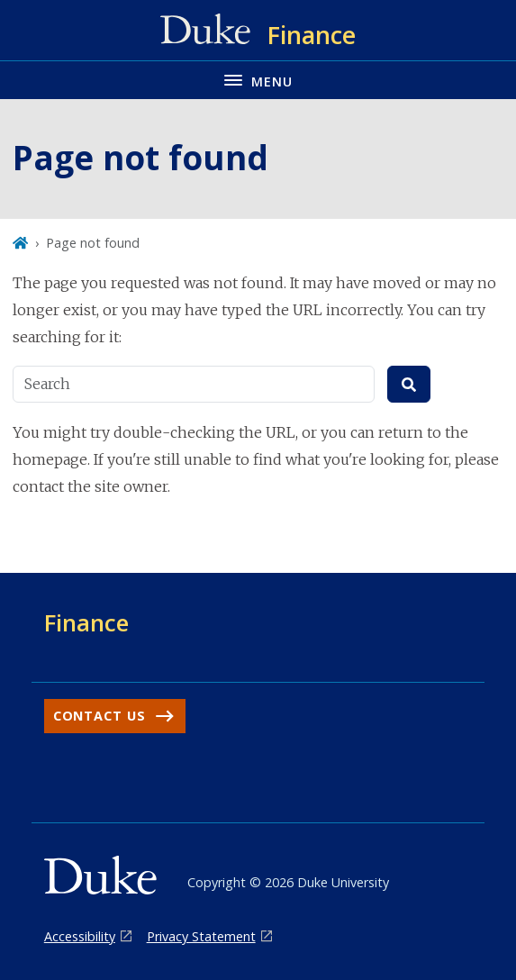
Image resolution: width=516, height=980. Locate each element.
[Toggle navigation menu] (258, 80)
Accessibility (80, 936)
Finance (86, 622)
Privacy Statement (201, 936)
